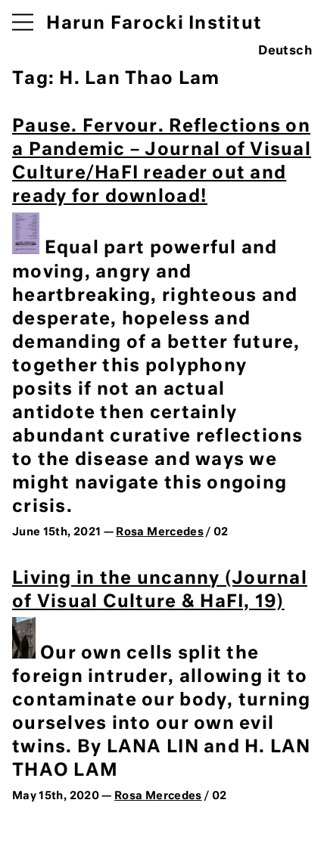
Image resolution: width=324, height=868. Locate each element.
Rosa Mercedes (160, 532)
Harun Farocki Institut (154, 24)
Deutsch (285, 51)
